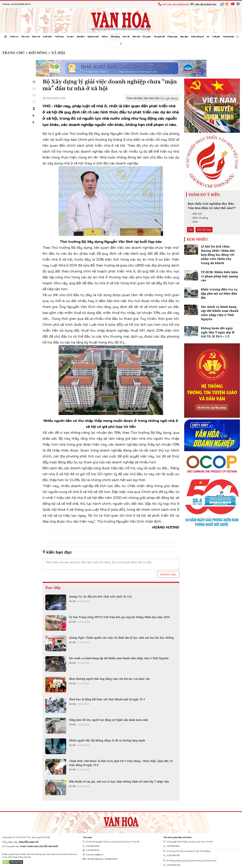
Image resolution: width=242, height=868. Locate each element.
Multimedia (228, 36)
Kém (194, 222)
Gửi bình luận (168, 574)
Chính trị (14, 36)
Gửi (190, 230)
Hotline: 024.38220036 (173, 4)
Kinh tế (126, 36)
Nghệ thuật (93, 36)
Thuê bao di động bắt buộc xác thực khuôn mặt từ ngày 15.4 (107, 699)
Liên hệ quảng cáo (203, 4)
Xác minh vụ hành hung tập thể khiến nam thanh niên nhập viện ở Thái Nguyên (119, 658)
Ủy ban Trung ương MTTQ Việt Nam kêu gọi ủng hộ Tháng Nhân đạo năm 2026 (119, 617)
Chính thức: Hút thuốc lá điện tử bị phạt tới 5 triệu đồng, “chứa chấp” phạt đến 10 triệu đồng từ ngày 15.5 (121, 763)
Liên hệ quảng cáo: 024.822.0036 (100, 859)
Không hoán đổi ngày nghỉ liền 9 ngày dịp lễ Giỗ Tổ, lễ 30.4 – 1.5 (218, 332)
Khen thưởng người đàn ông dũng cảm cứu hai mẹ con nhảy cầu (109, 679)
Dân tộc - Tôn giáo (142, 36)
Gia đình (81, 36)
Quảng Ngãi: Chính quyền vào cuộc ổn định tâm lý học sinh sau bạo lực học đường (121, 638)
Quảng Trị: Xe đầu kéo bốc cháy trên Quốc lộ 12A (100, 596)
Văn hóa (25, 36)
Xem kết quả (204, 230)
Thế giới (216, 36)
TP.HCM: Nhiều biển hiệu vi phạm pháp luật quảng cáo (219, 276)
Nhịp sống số (197, 36)
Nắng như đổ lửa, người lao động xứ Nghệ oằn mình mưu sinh (108, 720)
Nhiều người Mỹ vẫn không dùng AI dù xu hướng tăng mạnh (107, 740)
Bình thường (199, 218)
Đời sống (115, 36)
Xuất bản (47, 36)
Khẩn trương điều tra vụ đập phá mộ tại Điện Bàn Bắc (219, 293)
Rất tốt (196, 214)
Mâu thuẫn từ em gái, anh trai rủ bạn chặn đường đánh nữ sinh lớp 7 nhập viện (119, 781)
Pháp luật (172, 36)
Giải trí (105, 36)
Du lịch (70, 36)
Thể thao (59, 36)
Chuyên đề (159, 36)
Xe (208, 36)
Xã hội (72, 601)
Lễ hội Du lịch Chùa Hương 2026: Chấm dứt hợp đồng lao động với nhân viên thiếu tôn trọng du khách (218, 255)
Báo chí (36, 36)
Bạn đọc (184, 36)
